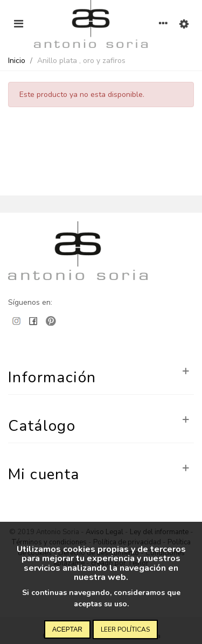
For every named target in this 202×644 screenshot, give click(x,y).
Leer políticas (125, 629)
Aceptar (67, 629)
